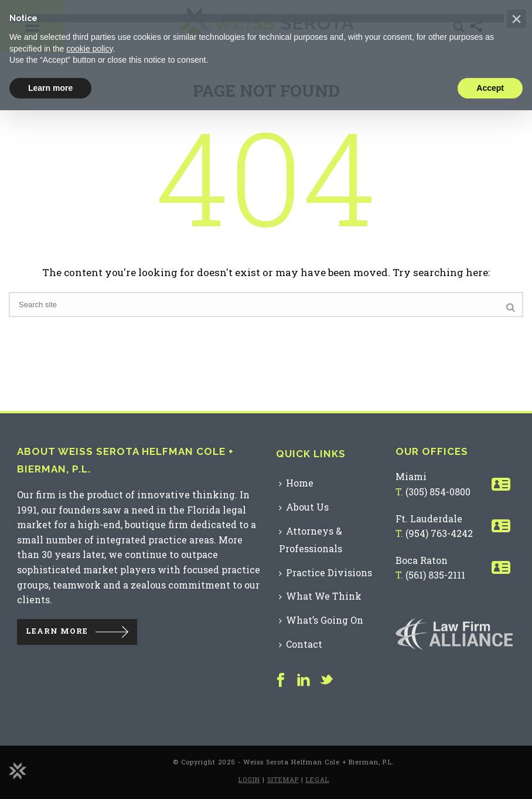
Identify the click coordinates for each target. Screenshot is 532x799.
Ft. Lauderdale (429, 518)
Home (296, 483)
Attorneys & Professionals (311, 540)
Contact (301, 644)
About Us (304, 507)
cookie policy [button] (89, 49)
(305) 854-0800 (438, 492)
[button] (516, 19)
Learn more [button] (50, 88)
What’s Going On (321, 620)
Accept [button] (490, 88)
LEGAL (318, 779)
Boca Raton (422, 560)
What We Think (320, 596)
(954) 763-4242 (439, 533)
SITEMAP (283, 779)
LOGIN (249, 779)
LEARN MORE (57, 631)
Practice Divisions (325, 572)
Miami (411, 476)
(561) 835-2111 (435, 575)
